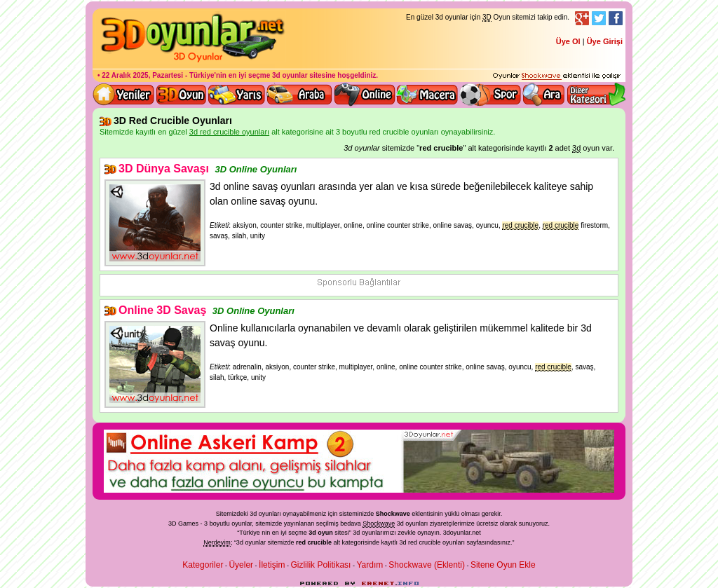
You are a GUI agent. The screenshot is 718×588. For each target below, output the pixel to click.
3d (356, 533)
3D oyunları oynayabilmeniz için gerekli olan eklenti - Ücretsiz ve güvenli (557, 76)
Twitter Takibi (599, 18)
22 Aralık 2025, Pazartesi (142, 75)
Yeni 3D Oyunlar (124, 95)
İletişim (272, 565)
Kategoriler (203, 565)
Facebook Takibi (616, 18)
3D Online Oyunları (256, 169)
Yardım (370, 565)
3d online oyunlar (365, 95)
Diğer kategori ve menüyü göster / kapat (596, 95)
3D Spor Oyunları (491, 95)
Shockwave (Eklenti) (427, 565)
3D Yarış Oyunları (237, 95)
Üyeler (241, 565)
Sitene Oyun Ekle (503, 565)
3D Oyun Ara (544, 95)
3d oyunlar (290, 75)
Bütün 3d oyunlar (182, 95)
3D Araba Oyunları (299, 95)
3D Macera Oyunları (428, 95)
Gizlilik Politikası (320, 565)
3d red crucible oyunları (433, 542)
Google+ (582, 18)
